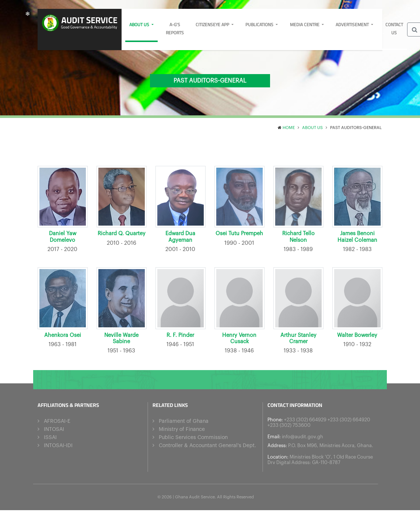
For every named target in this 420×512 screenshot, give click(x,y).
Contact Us (394, 29)
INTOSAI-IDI (58, 444)
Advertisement (353, 25)
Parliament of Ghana (184, 420)
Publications (260, 25)
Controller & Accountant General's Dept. (207, 444)
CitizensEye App (213, 25)
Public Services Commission (193, 436)
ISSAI (50, 436)
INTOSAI (54, 428)
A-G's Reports (175, 29)
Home (289, 128)
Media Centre (305, 25)
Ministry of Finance (182, 428)
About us (140, 25)
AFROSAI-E (57, 420)
